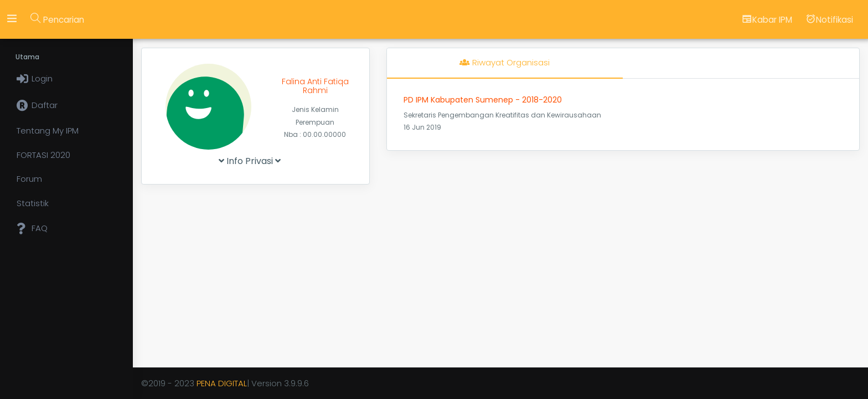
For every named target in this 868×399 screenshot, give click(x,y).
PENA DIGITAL (222, 383)
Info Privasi (250, 161)
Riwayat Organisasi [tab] (505, 62)
